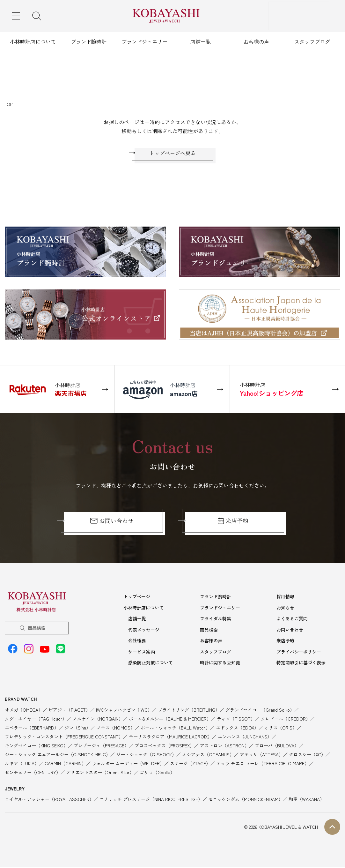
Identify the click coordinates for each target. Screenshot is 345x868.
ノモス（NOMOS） (116, 729)
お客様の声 (256, 41)
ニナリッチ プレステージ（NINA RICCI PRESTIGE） (151, 800)
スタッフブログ (312, 41)
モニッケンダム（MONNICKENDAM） (246, 800)
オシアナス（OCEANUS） (208, 755)
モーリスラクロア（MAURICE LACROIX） (170, 737)
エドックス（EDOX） (237, 729)
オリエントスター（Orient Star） (100, 773)
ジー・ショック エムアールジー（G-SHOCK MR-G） (58, 755)
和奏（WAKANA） (306, 800)
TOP (9, 104)
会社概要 (137, 642)
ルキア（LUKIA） (22, 764)
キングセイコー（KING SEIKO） (36, 746)
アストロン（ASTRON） (224, 746)
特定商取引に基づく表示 (301, 664)
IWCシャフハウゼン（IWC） (124, 711)
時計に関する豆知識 (220, 664)
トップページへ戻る (172, 154)
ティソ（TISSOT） (236, 720)
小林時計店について (33, 41)
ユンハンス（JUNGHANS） (245, 737)
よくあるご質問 (292, 621)
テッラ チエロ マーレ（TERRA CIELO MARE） (263, 764)
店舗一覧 (201, 41)
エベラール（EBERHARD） (32, 729)
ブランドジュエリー (144, 41)
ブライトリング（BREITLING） (189, 711)
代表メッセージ (144, 632)
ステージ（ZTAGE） (190, 764)
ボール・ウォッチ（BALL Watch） (175, 729)
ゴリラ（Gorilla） (157, 773)
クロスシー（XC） (307, 755)
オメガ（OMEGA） (24, 711)
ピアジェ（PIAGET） (69, 711)
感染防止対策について (150, 664)
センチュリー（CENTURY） (33, 773)
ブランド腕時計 (89, 41)
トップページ (137, 600)
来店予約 (233, 524)
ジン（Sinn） (77, 729)
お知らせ (285, 610)
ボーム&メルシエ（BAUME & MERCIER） (170, 720)
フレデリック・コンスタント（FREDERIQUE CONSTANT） (64, 737)
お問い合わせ (112, 524)
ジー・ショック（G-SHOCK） (146, 755)
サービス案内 (142, 653)
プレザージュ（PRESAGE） (101, 746)
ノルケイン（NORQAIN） (98, 720)
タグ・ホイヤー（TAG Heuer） (36, 720)
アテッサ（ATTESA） (261, 755)
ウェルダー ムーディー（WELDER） (128, 764)
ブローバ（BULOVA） (277, 746)
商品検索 (37, 631)
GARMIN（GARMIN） (65, 764)
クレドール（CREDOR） (286, 720)
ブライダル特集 (216, 621)
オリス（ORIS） (281, 729)
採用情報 (285, 600)
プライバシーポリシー (299, 653)
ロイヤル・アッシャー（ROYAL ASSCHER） (49, 800)
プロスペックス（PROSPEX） (164, 746)
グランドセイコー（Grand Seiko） (260, 711)
